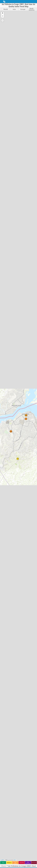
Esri (15, 860)
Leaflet (2, 860)
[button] (3, 13)
